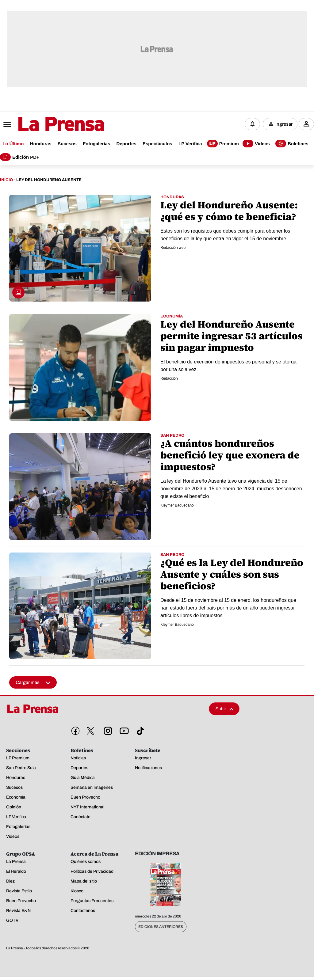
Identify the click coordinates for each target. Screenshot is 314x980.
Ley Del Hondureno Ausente (49, 180)
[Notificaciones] (252, 124)
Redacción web (173, 248)
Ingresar (284, 124)
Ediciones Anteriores (161, 927)
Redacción (169, 379)
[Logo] (46, 125)
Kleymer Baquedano (177, 506)
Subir (224, 709)
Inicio (6, 180)
